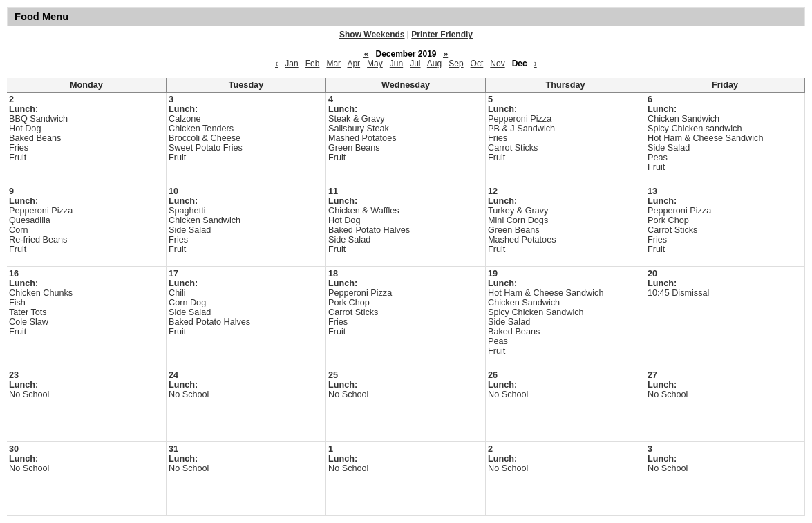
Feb (313, 64)
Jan (291, 64)
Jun (396, 64)
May (375, 64)
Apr (353, 64)
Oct (477, 64)
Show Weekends (372, 35)
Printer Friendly (442, 35)
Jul (415, 64)
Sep (456, 64)
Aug (434, 64)
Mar (333, 64)
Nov (497, 64)
